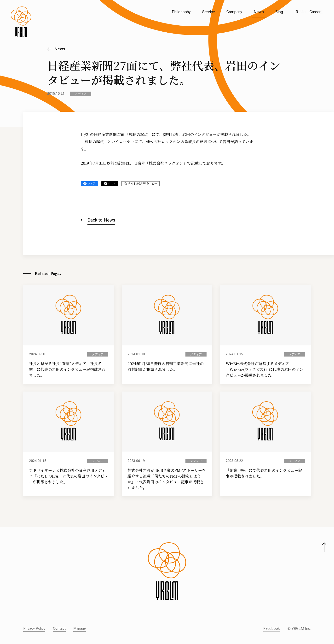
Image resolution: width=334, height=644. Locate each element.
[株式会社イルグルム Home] (21, 23)
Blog (279, 12)
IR (296, 12)
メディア (81, 94)
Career (315, 12)
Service (209, 12)
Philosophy (181, 12)
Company (234, 12)
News (259, 12)
